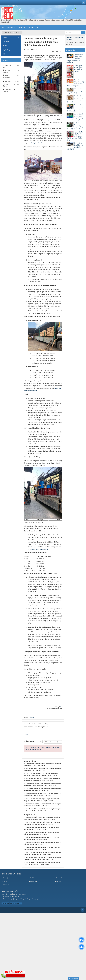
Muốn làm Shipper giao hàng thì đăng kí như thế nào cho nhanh (75, 126)
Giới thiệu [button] (11, 28)
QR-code (5, 903)
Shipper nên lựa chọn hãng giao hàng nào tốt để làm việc (75, 108)
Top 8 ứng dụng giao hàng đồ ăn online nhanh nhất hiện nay (75, 83)
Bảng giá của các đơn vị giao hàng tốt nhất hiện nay (75, 91)
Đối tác (5, 46)
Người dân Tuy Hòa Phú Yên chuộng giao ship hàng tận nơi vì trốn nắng (75, 136)
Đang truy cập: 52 (16, 903)
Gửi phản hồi (73, 978)
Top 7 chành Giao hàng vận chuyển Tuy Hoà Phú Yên (75, 146)
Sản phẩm (6, 42)
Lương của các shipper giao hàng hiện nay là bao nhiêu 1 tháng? (75, 117)
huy (61, 707)
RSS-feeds (6, 885)
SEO (4, 54)
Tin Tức (32, 878)
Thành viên (59, 878)
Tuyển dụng (6, 50)
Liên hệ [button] (39, 28)
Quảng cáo (33, 881)
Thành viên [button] (21, 28)
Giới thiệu (6, 878)
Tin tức (5, 37)
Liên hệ (5, 881)
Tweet (27, 734)
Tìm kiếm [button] (31, 28)
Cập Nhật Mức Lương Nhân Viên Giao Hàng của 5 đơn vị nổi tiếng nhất (75, 59)
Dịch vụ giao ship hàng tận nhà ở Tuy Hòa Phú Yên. (79, 69)
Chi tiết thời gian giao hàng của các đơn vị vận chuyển (75, 99)
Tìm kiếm (59, 881)
